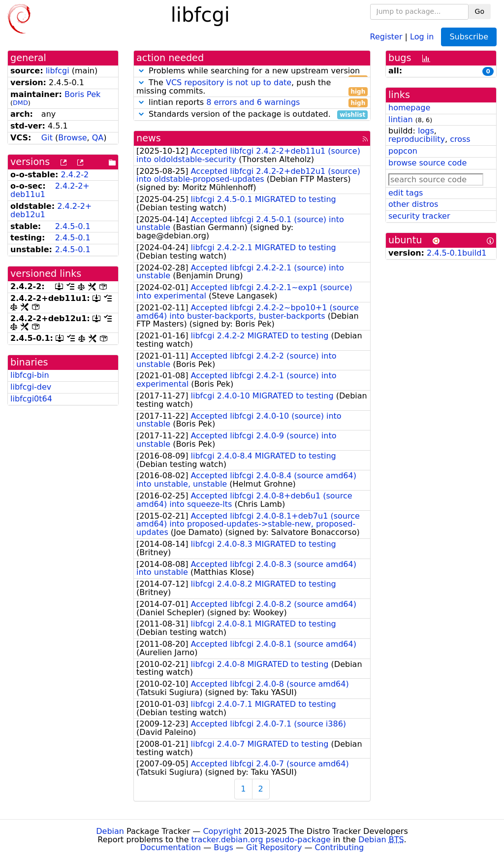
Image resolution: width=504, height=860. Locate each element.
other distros (413, 204)
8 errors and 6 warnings (253, 102)
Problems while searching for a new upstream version (252, 71)
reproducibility (417, 139)
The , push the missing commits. (252, 87)
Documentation (171, 847)
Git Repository (274, 847)
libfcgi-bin (30, 375)
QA (98, 138)
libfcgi (58, 71)
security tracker (419, 216)
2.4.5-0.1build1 (457, 253)
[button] (141, 71)
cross (460, 139)
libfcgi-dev (31, 387)
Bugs (223, 847)
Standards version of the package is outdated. (252, 115)
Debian (110, 831)
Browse (72, 138)
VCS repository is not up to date (229, 83)
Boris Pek (82, 94)
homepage (409, 108)
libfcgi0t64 (31, 399)
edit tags (406, 193)
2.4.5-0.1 (73, 226)
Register (386, 36)
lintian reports (252, 103)
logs (426, 131)
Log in (422, 36)
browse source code (427, 163)
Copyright (222, 831)
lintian (401, 119)
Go (480, 11)
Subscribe (469, 37)
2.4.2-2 (75, 175)
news (149, 138)
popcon (403, 151)
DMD (20, 103)
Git (47, 138)
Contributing (340, 847)
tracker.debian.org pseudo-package (261, 840)
